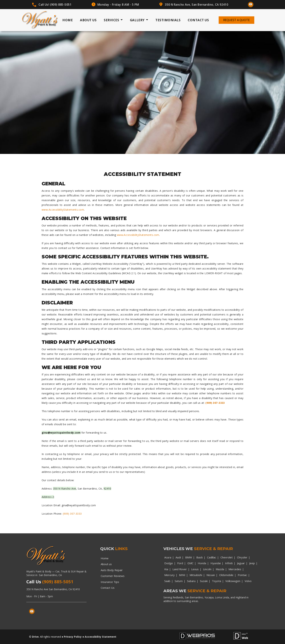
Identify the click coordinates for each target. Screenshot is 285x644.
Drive (35, 637)
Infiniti (229, 563)
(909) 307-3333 (215, 403)
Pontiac (242, 575)
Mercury (169, 575)
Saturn (179, 581)
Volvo (248, 581)
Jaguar (241, 563)
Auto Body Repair (112, 570)
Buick (199, 557)
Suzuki (204, 581)
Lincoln (207, 569)
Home (68, 20)
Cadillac (212, 557)
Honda (202, 563)
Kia (166, 569)
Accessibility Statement (101, 637)
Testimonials (168, 20)
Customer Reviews (113, 576)
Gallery (139, 20)
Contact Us (198, 20)
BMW (189, 557)
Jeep (252, 563)
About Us (88, 20)
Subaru (191, 581)
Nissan (211, 575)
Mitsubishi (196, 575)
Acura (168, 557)
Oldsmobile (226, 575)
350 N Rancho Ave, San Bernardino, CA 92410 (196, 5)
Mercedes (235, 569)
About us (106, 564)
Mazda (220, 569)
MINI (182, 575)
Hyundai (216, 563)
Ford (180, 563)
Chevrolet (227, 557)
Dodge (169, 563)
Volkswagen (233, 581)
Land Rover (180, 569)
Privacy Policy (73, 637)
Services (113, 20)
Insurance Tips (110, 582)
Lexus (195, 569)
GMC (190, 563)
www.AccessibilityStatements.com (63, 210)
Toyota (216, 581)
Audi (178, 557)
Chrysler (242, 557)
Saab (167, 581)
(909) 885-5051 (60, 5)
